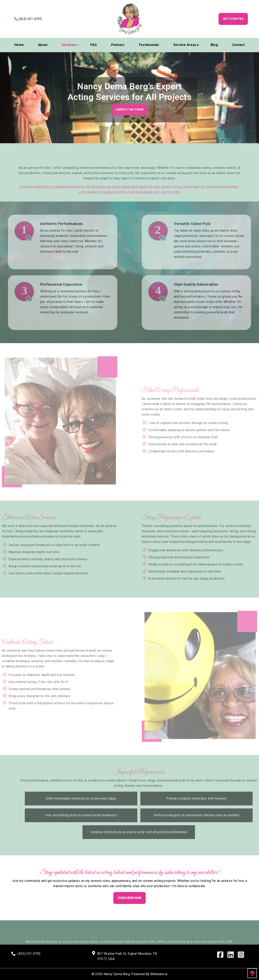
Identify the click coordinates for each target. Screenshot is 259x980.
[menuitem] (19, 45)
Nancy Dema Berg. (117, 974)
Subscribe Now (130, 898)
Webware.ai (159, 974)
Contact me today (129, 113)
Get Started (233, 19)
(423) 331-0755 (28, 19)
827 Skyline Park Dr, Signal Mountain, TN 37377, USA (127, 956)
